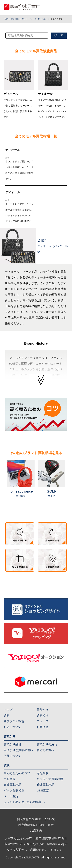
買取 (7, 715)
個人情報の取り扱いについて (36, 819)
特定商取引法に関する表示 (36, 825)
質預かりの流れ (47, 744)
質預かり (43, 710)
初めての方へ (46, 750)
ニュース (43, 721)
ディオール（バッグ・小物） (35, 19)
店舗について (12, 756)
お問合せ (43, 727)
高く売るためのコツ (17, 773)
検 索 (59, 35)
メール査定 (11, 796)
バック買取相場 (14, 790)
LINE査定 (43, 790)
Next (70, 483)
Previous (2, 483)
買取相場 (15, 19)
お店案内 (36, 831)
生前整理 (10, 779)
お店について (12, 727)
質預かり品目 (12, 744)
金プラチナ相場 (14, 721)
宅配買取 (43, 773)
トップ (8, 710)
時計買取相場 (46, 785)
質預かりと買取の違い (18, 750)
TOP (6, 19)
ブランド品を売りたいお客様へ (24, 802)
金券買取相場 (12, 785)
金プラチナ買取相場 (50, 779)
